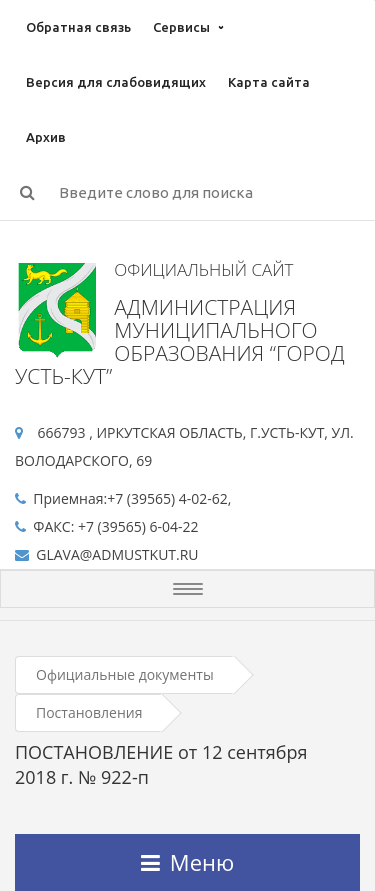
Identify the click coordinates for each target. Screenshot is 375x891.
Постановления (89, 712)
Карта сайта (269, 82)
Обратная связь (78, 27)
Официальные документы (125, 674)
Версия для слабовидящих (116, 82)
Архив (46, 137)
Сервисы (181, 27)
